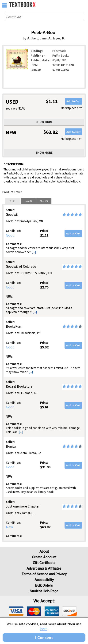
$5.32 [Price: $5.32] (44, 347)
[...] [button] (34, 252)
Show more (44, 122)
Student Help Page (44, 591)
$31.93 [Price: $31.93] (45, 467)
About (44, 551)
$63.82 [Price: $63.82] (45, 527)
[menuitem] (74, 5)
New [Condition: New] (9, 527)
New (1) (28, 201)
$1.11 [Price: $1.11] (44, 235)
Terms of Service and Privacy (44, 574)
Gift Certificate (44, 563)
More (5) (44, 201)
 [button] (4, 5)
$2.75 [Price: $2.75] (44, 287)
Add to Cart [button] (74, 101)
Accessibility (44, 580)
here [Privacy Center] (44, 629)
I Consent (44, 638)
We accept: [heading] (44, 601)
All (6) (12, 201)
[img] (16, 611)
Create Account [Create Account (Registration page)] (44, 557)
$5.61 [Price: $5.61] (44, 407)
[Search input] (44, 17)
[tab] (12, 201)
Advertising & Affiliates (44, 568)
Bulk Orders (44, 585)
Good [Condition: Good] (10, 235)
